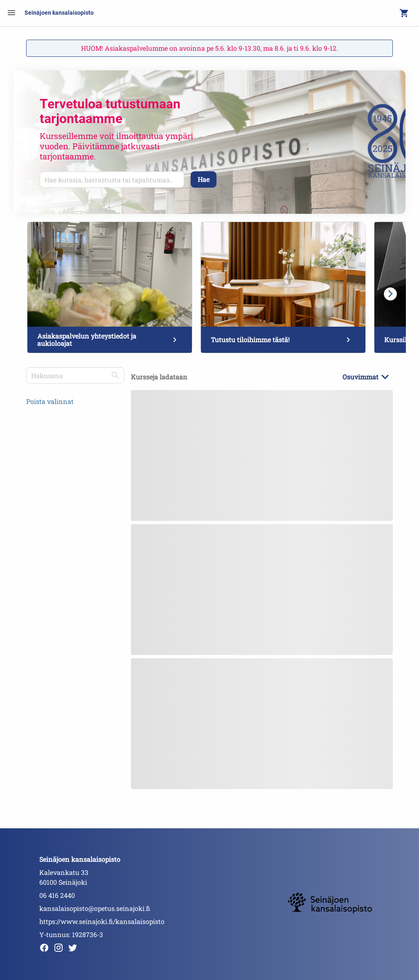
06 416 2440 (57, 895)
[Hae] (204, 179)
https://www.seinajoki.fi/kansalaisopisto (102, 921)
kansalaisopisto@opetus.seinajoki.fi (95, 908)
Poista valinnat (50, 401)
